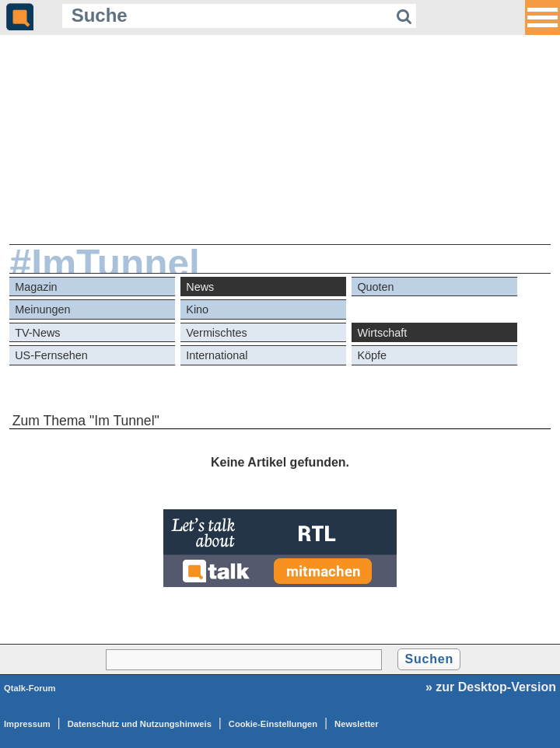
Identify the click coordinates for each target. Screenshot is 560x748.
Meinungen (42, 309)
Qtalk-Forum (30, 688)
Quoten (375, 287)
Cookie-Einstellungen (273, 724)
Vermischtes (216, 333)
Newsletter (357, 724)
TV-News (37, 333)
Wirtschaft (382, 333)
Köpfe (372, 355)
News (200, 287)
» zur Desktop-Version (491, 687)
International (217, 355)
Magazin (36, 287)
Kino (197, 309)
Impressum (27, 724)
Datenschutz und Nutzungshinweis (140, 724)
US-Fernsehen (51, 355)
